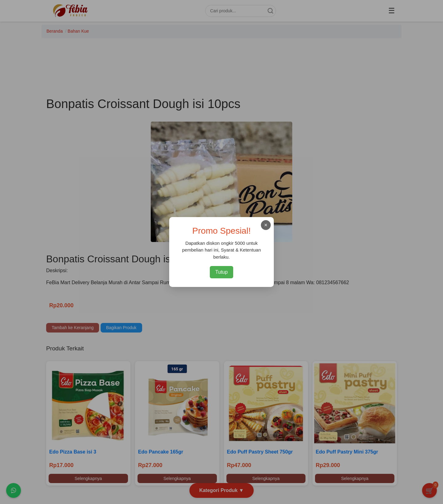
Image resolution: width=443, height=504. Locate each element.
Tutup (221, 272)
